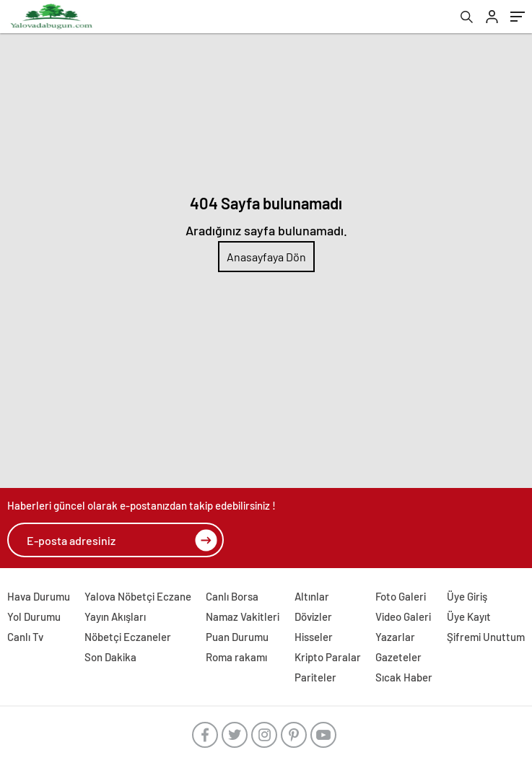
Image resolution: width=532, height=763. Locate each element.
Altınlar (312, 596)
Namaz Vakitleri (243, 616)
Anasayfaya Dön (266, 257)
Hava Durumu (39, 596)
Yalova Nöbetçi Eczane (138, 596)
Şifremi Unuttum (486, 637)
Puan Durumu (237, 637)
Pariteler (315, 677)
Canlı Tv (25, 637)
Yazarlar (395, 637)
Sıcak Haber (404, 677)
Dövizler (313, 616)
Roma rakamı (236, 657)
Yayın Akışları (115, 616)
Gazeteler (398, 657)
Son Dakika (110, 657)
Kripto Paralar (328, 657)
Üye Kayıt (469, 616)
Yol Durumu (34, 616)
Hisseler (314, 637)
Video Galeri (403, 616)
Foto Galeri (401, 596)
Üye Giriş (467, 596)
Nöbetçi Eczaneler (128, 637)
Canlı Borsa (232, 596)
